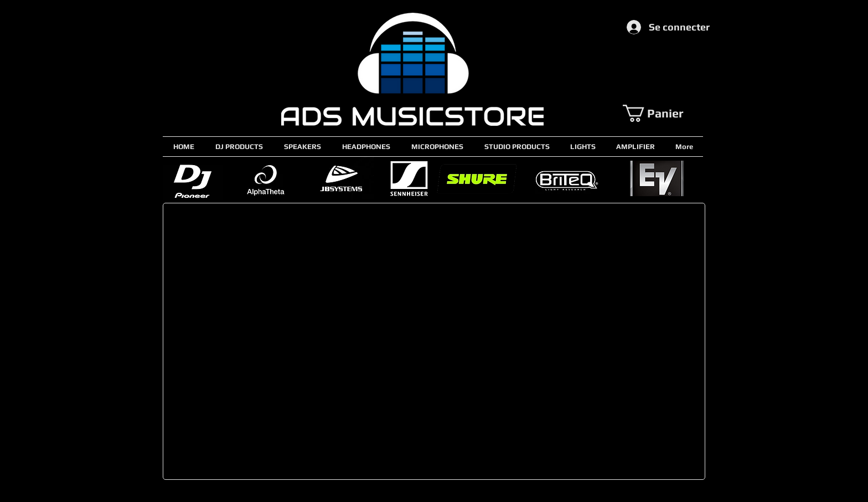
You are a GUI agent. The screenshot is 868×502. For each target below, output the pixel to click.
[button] (663, 113)
